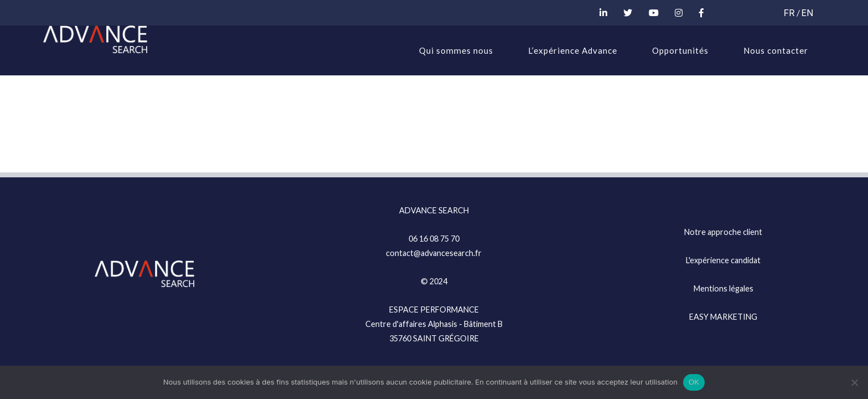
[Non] (854, 382)
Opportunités (680, 50)
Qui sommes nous (456, 50)
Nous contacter (776, 50)
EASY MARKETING (723, 317)
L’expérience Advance (573, 50)
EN (808, 13)
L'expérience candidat (723, 260)
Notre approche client (723, 232)
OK (694, 382)
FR (789, 13)
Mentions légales (724, 288)
